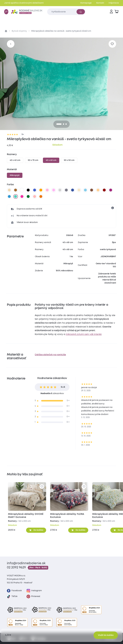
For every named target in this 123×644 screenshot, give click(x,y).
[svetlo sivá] (60, 190)
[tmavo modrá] (73, 190)
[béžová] (9, 190)
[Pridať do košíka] (36, 530)
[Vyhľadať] (81, 12)
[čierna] (28, 190)
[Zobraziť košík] (117, 12)
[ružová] (47, 190)
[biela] (22, 190)
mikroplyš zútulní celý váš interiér (84, 334)
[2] (66, 124)
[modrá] (35, 190)
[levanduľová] (54, 190)
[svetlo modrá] (85, 190)
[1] (64, 124)
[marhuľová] (98, 190)
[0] (59, 124)
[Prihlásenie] (111, 12)
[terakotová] (41, 196)
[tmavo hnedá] (92, 190)
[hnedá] (16, 190)
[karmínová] (22, 196)
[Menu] (6, 12)
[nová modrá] (9, 196)
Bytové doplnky (19, 31)
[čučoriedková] (111, 190)
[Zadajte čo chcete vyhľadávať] (66, 12)
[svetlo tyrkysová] (16, 196)
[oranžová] (41, 190)
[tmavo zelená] (28, 196)
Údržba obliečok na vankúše (50, 355)
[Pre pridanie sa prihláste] (112, 44)
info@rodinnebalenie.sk (26, 563)
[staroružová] (35, 196)
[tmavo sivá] (66, 190)
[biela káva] (79, 190)
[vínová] (104, 190)
